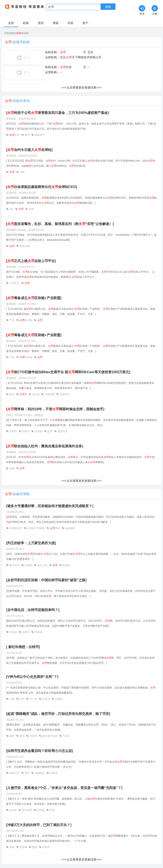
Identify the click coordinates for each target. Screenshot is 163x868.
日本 (66, 67)
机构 (26, 23)
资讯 (41, 23)
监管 (50, 431)
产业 (12, 320)
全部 (11, 23)
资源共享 (62, 431)
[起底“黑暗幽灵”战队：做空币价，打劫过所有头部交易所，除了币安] (58, 714)
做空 (12, 736)
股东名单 (24, 246)
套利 (22, 736)
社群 (22, 699)
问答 (70, 23)
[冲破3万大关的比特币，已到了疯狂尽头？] (39, 825)
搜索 (108, 7)
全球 (22, 172)
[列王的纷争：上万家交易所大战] (31, 543)
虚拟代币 (15, 773)
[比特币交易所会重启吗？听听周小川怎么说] (40, 751)
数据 (35, 847)
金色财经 (70, 528)
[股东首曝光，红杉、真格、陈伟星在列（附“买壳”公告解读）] (60, 224)
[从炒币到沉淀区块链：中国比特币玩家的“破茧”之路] (46, 580)
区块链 (26, 320)
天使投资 (50, 394)
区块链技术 (16, 528)
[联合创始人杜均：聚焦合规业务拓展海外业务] (45, 446)
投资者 (23, 847)
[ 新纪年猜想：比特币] (23, 647)
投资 (52, 810)
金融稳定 (40, 773)
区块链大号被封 (36, 528)
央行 (27, 773)
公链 (12, 699)
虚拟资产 (39, 135)
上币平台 (15, 283)
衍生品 (13, 632)
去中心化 (42, 565)
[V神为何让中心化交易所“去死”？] (32, 677)
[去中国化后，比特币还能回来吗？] (33, 610)
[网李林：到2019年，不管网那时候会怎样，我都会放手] (55, 409)
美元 (12, 394)
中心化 (33, 699)
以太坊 (46, 699)
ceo (11, 209)
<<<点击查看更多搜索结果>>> (81, 88)
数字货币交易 (50, 736)
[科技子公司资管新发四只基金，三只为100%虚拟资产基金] (58, 113)
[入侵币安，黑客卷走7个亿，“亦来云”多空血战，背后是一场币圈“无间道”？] (64, 788)
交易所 (29, 565)
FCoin (66, 736)
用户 (85, 23)
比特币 (26, 431)
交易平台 (64, 394)
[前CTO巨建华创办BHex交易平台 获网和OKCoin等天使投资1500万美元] (68, 372)
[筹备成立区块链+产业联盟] (34, 298)
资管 (15, 135)
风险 (12, 847)
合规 (12, 468)
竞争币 (13, 431)
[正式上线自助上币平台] (31, 261)
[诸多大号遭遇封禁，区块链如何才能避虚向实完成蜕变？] (50, 506)
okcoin (36, 394)
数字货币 (15, 565)
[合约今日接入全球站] (29, 150)
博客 (56, 23)
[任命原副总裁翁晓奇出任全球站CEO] (41, 187)
